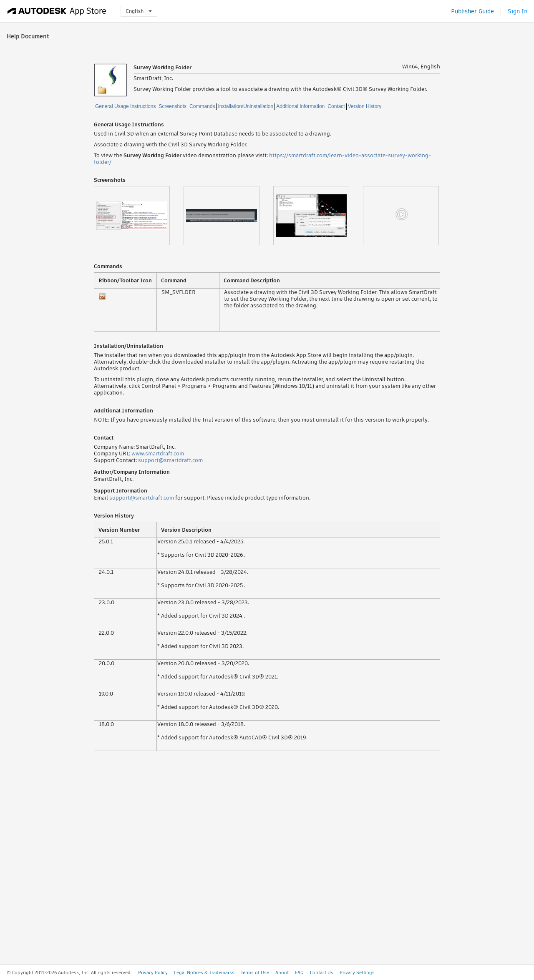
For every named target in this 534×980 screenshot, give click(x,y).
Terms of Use (255, 972)
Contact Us (322, 972)
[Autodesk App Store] (57, 11)
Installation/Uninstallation (246, 106)
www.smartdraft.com (158, 454)
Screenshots (173, 106)
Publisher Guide (472, 11)
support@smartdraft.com (170, 460)
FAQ (299, 972)
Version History (365, 106)
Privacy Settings (357, 972)
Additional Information (300, 106)
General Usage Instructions (125, 106)
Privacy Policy (153, 972)
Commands (202, 106)
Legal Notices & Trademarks (204, 972)
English (139, 11)
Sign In (518, 11)
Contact (336, 106)
